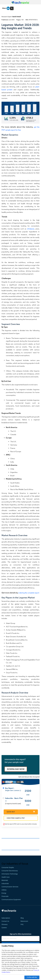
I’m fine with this (32, 977)
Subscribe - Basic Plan (14, 800)
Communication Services (10, 887)
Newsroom (25, 921)
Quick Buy (21, 812)
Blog (23, 918)
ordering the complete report (29, 593)
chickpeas (31, 229)
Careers (4, 928)
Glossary (5, 924)
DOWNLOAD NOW (16, 769)
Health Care (6, 877)
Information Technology (10, 874)
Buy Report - (13, 789)
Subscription (6, 918)
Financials (5, 896)
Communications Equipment (11, 900)
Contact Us (5, 921)
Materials (5, 880)
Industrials (5, 884)
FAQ (23, 924)
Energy (4, 893)
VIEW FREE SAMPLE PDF (16, 818)
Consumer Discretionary (10, 871)
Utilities (4, 890)
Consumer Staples (8, 867)
